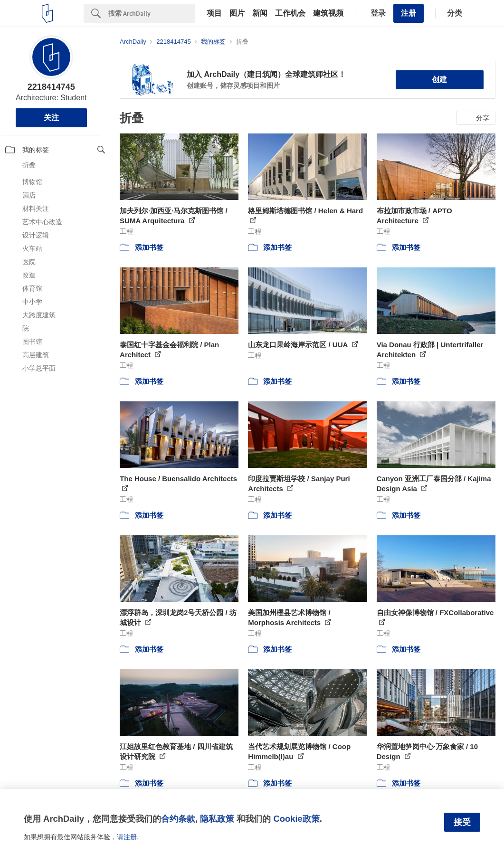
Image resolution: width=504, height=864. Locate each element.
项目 (214, 13)
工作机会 (290, 13)
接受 (462, 822)
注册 (409, 13)
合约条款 (178, 819)
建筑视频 (328, 13)
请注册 (127, 837)
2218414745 (51, 87)
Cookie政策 (296, 819)
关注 (51, 118)
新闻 (260, 13)
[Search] (152, 13)
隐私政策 (217, 819)
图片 (237, 13)
